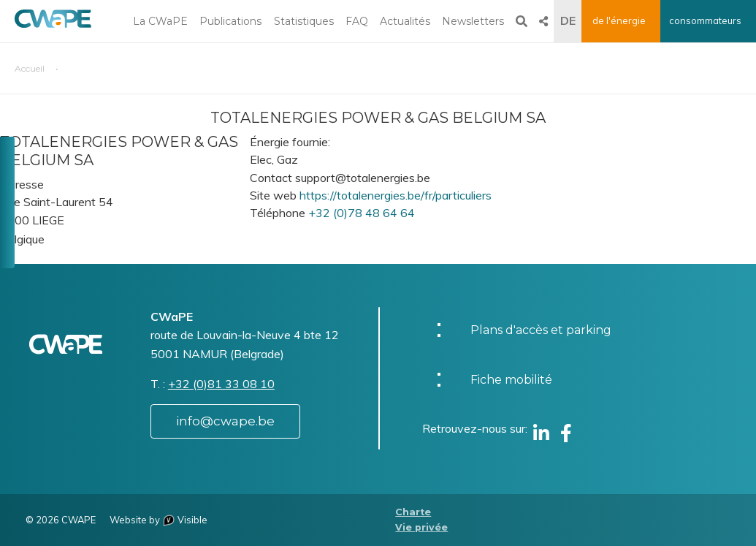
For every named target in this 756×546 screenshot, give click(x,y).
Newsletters (473, 21)
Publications (230, 21)
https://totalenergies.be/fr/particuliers (396, 195)
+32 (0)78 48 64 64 (362, 213)
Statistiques (304, 21)
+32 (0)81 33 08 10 (221, 384)
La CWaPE (160, 21)
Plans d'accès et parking (541, 330)
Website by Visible (159, 520)
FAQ (357, 21)
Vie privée (421, 527)
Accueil (30, 68)
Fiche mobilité (511, 380)
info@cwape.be (225, 421)
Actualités (405, 21)
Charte (413, 512)
